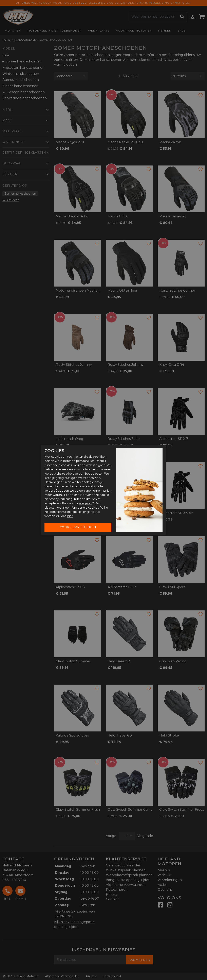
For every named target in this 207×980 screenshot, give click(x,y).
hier (74, 495)
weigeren (86, 503)
